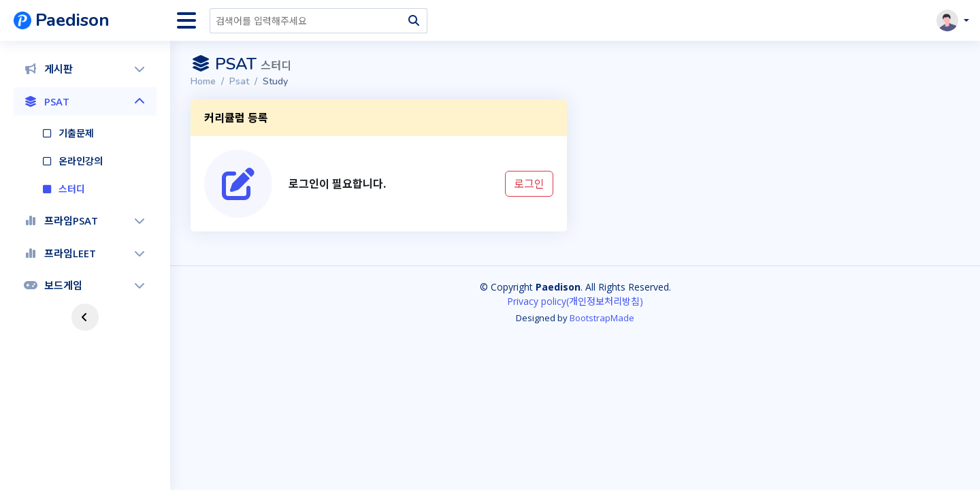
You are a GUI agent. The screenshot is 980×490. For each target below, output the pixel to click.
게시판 (85, 69)
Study (275, 81)
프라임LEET (85, 253)
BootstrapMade (602, 318)
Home (203, 81)
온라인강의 (81, 161)
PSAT (85, 101)
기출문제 (76, 133)
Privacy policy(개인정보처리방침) (575, 301)
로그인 (529, 184)
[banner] (92, 20)
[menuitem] (85, 69)
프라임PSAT (85, 220)
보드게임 (85, 285)
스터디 (72, 189)
